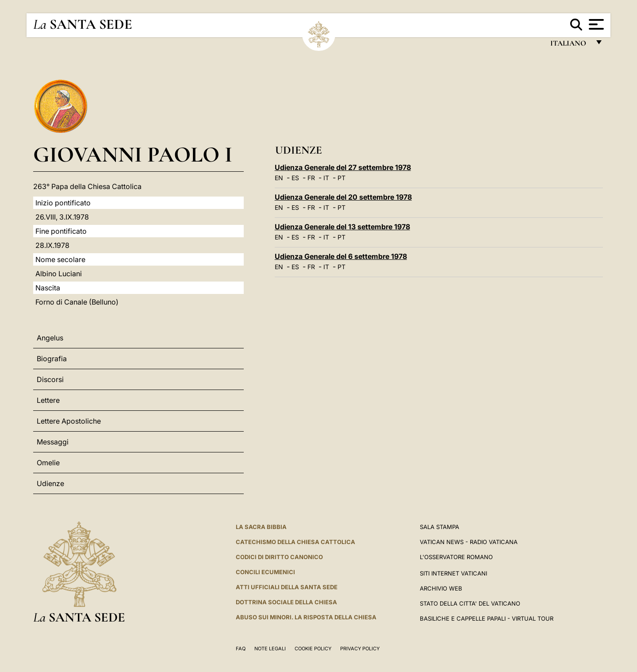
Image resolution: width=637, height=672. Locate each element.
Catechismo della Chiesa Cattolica (295, 542)
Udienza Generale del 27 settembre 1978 (343, 167)
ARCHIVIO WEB (441, 588)
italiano (570, 45)
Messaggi (53, 442)
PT (342, 178)
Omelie (48, 463)
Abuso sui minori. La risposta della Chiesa (306, 617)
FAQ (241, 649)
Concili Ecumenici (265, 572)
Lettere (48, 400)
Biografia (52, 359)
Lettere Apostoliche (69, 421)
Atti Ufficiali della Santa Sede (287, 587)
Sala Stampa (439, 527)
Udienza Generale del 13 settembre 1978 (342, 227)
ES (295, 178)
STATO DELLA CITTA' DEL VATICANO (470, 603)
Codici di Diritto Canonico (279, 557)
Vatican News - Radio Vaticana (469, 542)
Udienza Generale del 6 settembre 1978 (341, 256)
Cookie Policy (313, 649)
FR (311, 178)
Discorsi (50, 379)
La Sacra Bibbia (261, 527)
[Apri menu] (595, 24)
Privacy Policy (360, 649)
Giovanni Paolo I (133, 154)
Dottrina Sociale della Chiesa (286, 602)
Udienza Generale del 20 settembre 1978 (343, 197)
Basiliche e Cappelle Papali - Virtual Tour (487, 618)
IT (326, 178)
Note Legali (270, 649)
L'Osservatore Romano (456, 557)
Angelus (50, 338)
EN (279, 178)
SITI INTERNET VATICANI (453, 573)
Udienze (50, 483)
